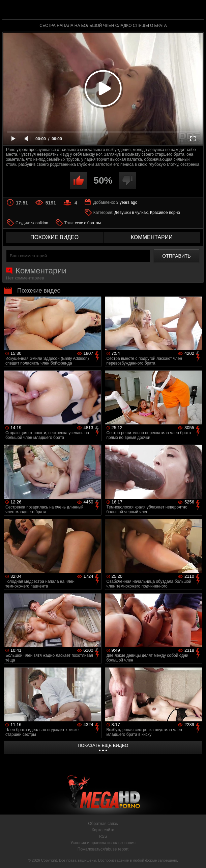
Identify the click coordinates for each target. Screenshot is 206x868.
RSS (103, 836)
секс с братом (88, 223)
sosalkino (40, 223)
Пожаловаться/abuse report (103, 849)
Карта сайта (103, 830)
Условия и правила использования (103, 843)
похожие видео (54, 237)
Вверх (196, 856)
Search (194, 10)
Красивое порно (165, 213)
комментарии (152, 237)
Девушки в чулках (131, 213)
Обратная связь (103, 824)
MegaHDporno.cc (119, 11)
